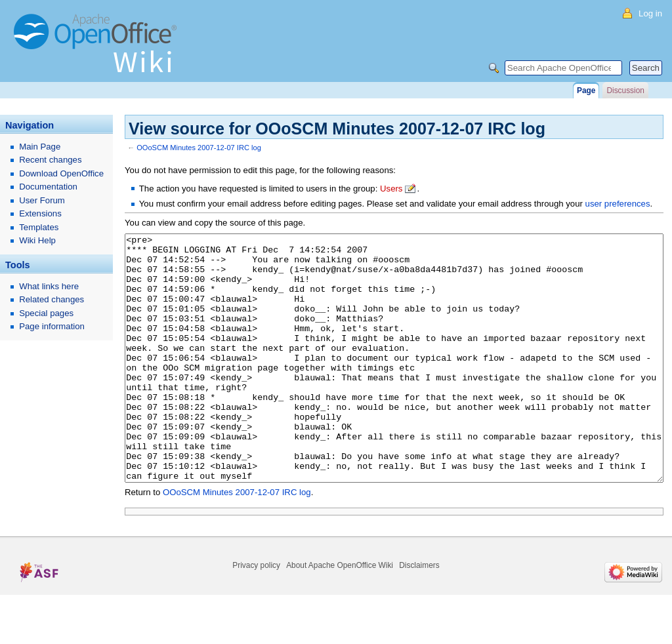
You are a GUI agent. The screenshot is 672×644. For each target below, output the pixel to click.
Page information (52, 326)
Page (586, 91)
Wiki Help (37, 240)
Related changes (52, 299)
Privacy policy (256, 614)
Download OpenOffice (61, 173)
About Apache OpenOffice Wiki (340, 614)
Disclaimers (419, 614)
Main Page (40, 147)
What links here (49, 286)
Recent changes (50, 160)
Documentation (48, 187)
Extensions (40, 213)
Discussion (625, 91)
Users (391, 189)
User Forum (42, 200)
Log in (650, 13)
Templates (39, 227)
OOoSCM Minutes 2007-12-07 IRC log (199, 148)
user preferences (618, 204)
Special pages (46, 313)
